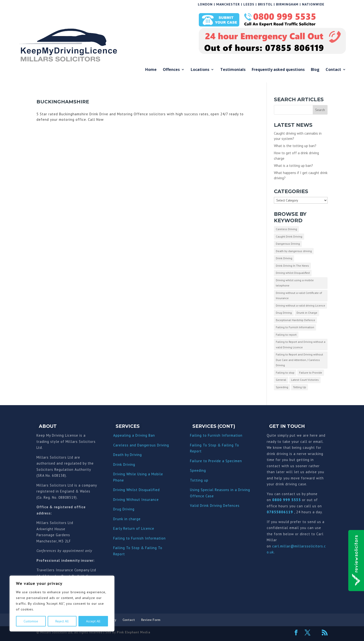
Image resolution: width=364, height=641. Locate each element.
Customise (31, 621)
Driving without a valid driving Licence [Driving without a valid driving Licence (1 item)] (300, 305)
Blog (315, 70)
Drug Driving (124, 509)
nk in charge (130, 519)
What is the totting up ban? (295, 146)
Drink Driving (124, 464)
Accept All (93, 621)
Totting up (199, 480)
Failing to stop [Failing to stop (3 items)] (285, 373)
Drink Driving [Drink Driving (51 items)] (284, 258)
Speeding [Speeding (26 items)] (282, 387)
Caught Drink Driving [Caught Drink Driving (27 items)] (289, 236)
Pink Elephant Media (133, 632)
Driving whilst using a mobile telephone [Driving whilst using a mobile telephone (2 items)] (295, 283)
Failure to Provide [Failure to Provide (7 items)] (311, 373)
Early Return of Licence (134, 528)
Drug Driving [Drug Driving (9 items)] (284, 313)
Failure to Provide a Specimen (216, 461)
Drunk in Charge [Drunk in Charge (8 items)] (307, 313)
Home (151, 70)
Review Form (151, 620)
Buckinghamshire (63, 102)
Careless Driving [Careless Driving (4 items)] (286, 229)
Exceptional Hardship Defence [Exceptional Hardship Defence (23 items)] (295, 320)
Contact (333, 70)
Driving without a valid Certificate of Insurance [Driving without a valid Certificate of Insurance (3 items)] (299, 296)
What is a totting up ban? (293, 166)
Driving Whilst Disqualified (136, 490)
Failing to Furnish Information (139, 538)
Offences (171, 70)
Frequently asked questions (278, 70)
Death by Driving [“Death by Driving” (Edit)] (128, 455)
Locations (200, 70)
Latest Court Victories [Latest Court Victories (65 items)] (305, 380)
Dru (116, 519)
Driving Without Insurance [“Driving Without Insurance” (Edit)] (136, 500)
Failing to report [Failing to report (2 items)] (286, 335)
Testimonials (233, 70)
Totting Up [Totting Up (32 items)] (300, 387)
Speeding (198, 470)
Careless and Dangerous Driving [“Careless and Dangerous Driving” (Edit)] (141, 445)
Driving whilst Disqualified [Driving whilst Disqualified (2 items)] (293, 273)
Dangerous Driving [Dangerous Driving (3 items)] (288, 244)
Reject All (62, 621)
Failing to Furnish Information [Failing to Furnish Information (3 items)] (295, 327)
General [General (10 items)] (281, 380)
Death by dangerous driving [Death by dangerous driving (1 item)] (294, 251)
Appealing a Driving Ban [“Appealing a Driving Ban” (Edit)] (134, 435)
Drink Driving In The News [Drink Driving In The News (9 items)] (292, 266)
